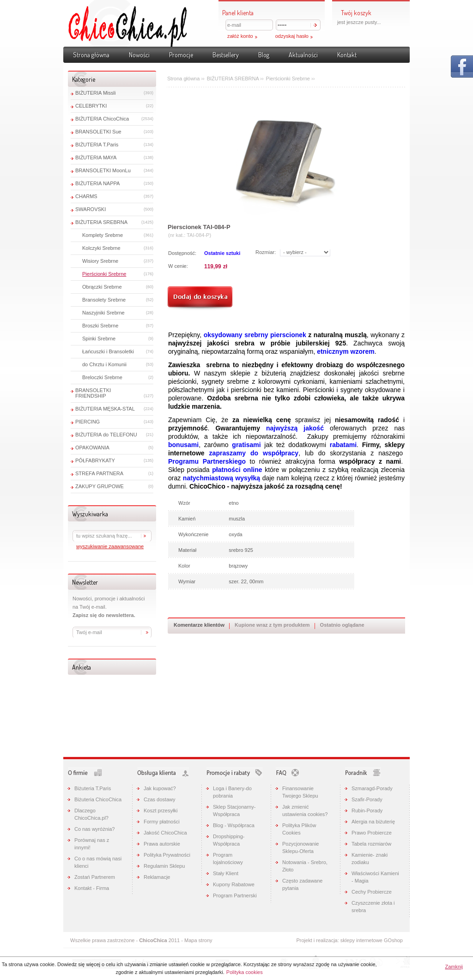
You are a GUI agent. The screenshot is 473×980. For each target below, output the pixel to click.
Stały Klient (226, 873)
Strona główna (91, 55)
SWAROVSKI (91, 209)
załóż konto (240, 36)
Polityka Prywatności (167, 855)
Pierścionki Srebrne (104, 274)
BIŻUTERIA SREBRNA (101, 222)
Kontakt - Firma (92, 888)
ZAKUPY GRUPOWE (100, 486)
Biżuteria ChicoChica (98, 799)
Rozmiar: (266, 252)
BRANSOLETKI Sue (98, 132)
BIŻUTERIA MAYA (96, 157)
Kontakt (347, 55)
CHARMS (86, 196)
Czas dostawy (159, 799)
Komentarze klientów (199, 625)
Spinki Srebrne (99, 339)
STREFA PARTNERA (99, 473)
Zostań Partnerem (95, 877)
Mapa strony (198, 940)
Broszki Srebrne (100, 326)
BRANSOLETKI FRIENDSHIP (93, 393)
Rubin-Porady (367, 811)
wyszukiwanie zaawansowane (110, 546)
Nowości (139, 55)
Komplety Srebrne (103, 235)
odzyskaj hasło (292, 36)
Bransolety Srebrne (104, 300)
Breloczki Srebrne (102, 377)
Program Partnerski (235, 895)
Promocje (181, 55)
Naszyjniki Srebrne (103, 313)
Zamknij (454, 967)
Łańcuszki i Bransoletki (108, 351)
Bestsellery (226, 55)
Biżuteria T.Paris (93, 788)
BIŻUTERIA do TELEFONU (106, 435)
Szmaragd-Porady (372, 788)
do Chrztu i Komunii (104, 364)
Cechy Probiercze (372, 892)
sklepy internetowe (361, 940)
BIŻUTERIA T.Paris (97, 145)
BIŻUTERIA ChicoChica (102, 119)
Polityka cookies (245, 972)
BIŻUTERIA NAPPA (97, 183)
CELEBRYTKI (91, 106)
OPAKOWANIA (92, 448)
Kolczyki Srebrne (101, 248)
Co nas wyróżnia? (94, 829)
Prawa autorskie (162, 844)
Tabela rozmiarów (371, 844)
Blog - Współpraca (234, 825)
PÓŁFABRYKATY (95, 460)
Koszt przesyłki (161, 811)
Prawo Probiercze (372, 833)
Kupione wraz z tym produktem (272, 625)
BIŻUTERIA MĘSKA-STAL (105, 409)
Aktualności (303, 55)
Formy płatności (162, 822)
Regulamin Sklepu (164, 866)
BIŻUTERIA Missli (95, 93)
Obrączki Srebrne (102, 287)
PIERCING (88, 422)
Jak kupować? (160, 788)
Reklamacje (157, 877)
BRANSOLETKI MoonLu (103, 170)
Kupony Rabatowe (234, 884)
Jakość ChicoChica (165, 833)
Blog (264, 55)
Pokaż (462, 67)
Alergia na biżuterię (373, 822)
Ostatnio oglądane (342, 625)
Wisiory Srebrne (100, 261)
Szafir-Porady (367, 799)
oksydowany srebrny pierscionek (255, 335)
